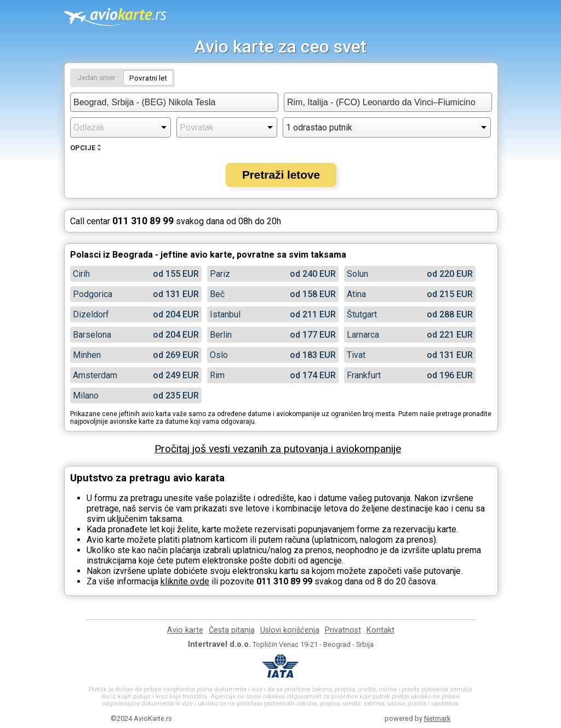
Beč (217, 294)
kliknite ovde (185, 581)
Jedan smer (96, 77)
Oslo (219, 355)
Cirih (81, 274)
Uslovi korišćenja (290, 630)
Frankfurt (364, 375)
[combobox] (174, 102)
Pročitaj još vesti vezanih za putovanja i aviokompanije (278, 449)
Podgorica (93, 294)
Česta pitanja (232, 630)
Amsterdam (95, 375)
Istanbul (225, 314)
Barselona (92, 335)
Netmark (437, 718)
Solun (357, 274)
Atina (356, 294)
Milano (86, 396)
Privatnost (343, 630)
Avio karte (185, 630)
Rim (217, 375)
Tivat (356, 355)
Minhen (87, 355)
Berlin (221, 335)
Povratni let (148, 78)
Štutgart (362, 314)
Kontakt (380, 630)
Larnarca (363, 335)
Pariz (220, 274)
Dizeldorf (91, 314)
